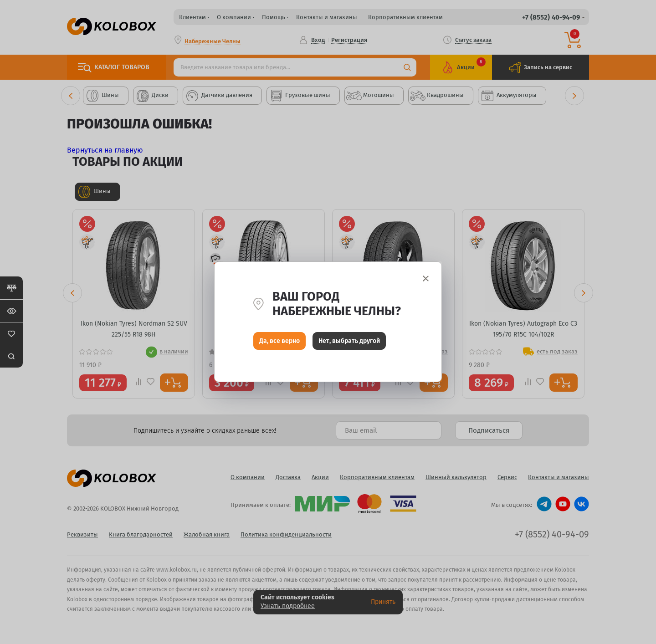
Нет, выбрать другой (349, 343)
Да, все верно (279, 343)
